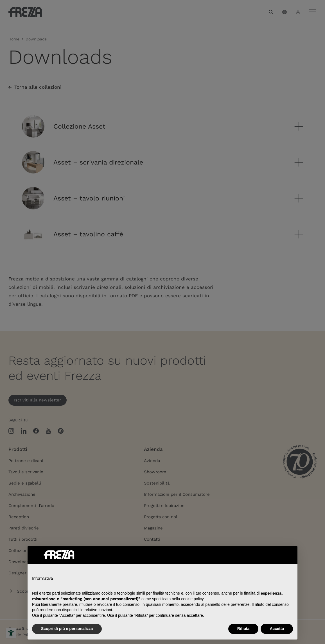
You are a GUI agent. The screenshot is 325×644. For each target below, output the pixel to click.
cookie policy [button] (192, 599)
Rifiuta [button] (243, 629)
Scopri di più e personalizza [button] (67, 629)
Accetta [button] (277, 629)
